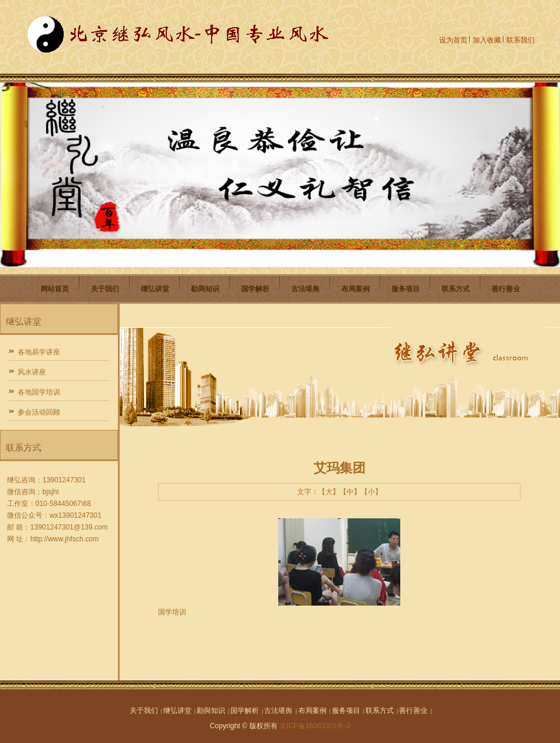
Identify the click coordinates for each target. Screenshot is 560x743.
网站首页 (55, 289)
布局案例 (355, 289)
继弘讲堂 (155, 289)
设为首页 (453, 40)
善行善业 (506, 289)
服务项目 (406, 289)
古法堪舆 (305, 289)
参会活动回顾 (39, 412)
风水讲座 (32, 372)
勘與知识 (205, 289)
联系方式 (456, 289)
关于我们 (105, 289)
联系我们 (521, 40)
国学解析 (255, 289)
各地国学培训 (39, 392)
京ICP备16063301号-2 (315, 726)
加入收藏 (487, 40)
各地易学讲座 (39, 352)
